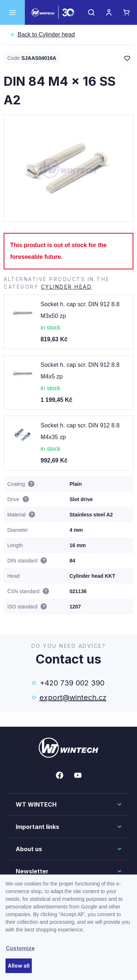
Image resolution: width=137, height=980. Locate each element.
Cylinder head (46, 35)
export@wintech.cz (72, 697)
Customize (20, 948)
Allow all (19, 966)
